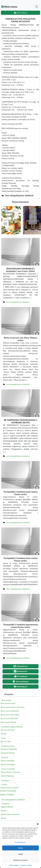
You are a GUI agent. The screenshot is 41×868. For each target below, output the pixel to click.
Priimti (20, 848)
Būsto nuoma (9, 7)
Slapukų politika (14, 865)
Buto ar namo (6, 741)
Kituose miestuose (8, 730)
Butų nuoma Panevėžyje (10, 715)
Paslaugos (5, 780)
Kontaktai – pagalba (26, 865)
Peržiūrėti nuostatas (20, 860)
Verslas (3, 818)
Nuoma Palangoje (7, 761)
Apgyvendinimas (7, 807)
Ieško (4, 738)
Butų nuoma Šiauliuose (10, 718)
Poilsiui (4, 784)
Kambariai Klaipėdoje (9, 749)
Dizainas (4, 810)
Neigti (20, 854)
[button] (38, 824)
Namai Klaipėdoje (7, 776)
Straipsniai (6, 804)
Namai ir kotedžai (8, 769)
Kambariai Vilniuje (8, 753)
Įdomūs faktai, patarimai (10, 814)
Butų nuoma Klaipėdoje (10, 711)
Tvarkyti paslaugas (20, 842)
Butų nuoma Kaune (8, 703)
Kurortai (5, 757)
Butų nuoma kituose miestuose (13, 707)
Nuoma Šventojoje (8, 764)
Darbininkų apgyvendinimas (12, 727)
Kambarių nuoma (8, 746)
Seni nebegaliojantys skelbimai (18, 302)
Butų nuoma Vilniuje (9, 722)
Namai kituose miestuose (10, 772)
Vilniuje (4, 734)
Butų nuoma (6, 700)
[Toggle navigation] (37, 7)
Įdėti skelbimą (20, 13)
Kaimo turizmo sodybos (10, 787)
